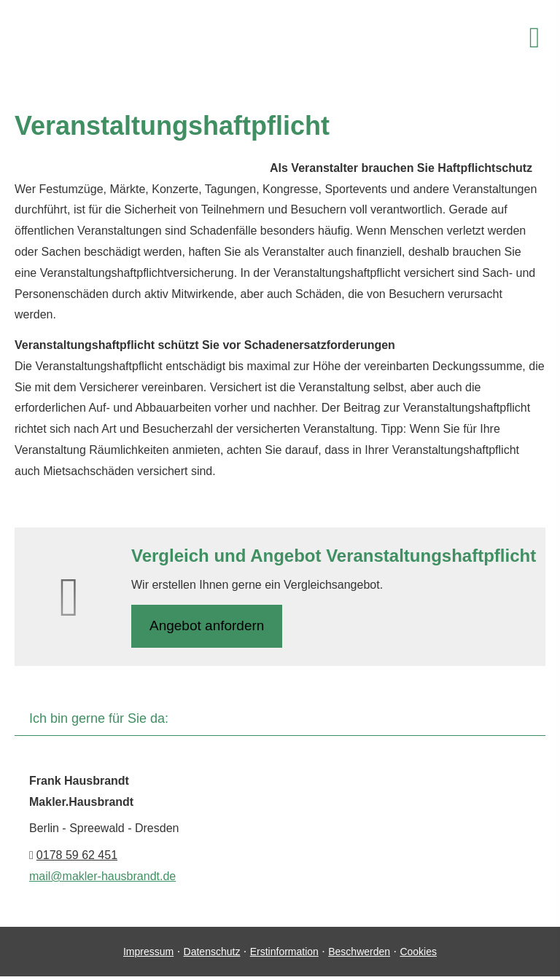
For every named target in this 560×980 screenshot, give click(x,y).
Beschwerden (359, 952)
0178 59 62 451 (77, 855)
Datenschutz (212, 952)
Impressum (148, 952)
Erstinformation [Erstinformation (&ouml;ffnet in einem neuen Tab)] (284, 952)
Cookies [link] (418, 952)
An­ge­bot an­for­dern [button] (207, 626)
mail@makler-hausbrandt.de (102, 876)
